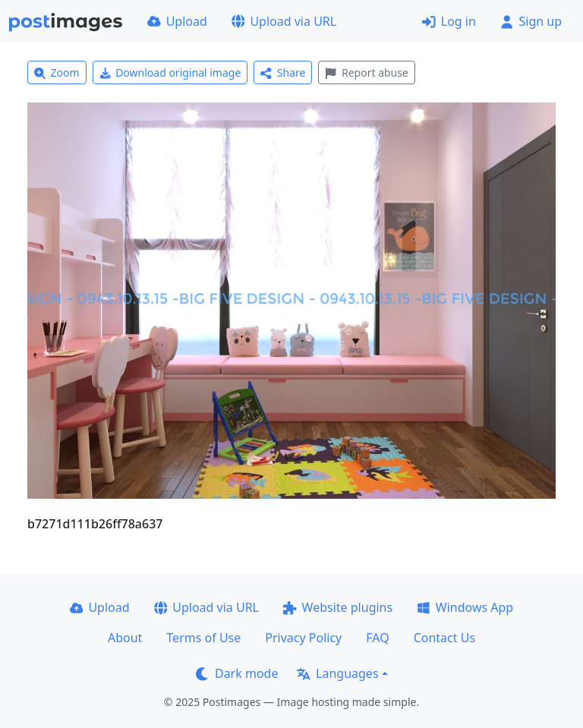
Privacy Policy (303, 638)
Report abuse (366, 72)
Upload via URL (284, 21)
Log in (449, 21)
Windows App (465, 607)
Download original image (170, 72)
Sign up (531, 21)
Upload (177, 21)
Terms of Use (203, 638)
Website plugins (338, 607)
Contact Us (444, 638)
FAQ (377, 638)
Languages (337, 673)
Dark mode (237, 673)
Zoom (57, 72)
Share (283, 72)
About (125, 638)
